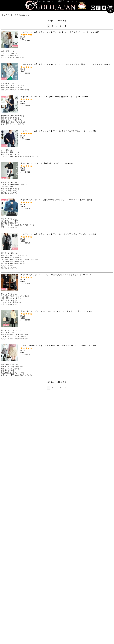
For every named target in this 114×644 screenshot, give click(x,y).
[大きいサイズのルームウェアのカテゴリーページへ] (95, 499)
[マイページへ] (104, 9)
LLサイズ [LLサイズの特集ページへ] (9, 410)
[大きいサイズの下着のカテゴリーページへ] (95, 520)
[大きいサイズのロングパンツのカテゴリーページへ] (95, 449)
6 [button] (61, 27)
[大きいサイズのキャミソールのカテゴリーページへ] (19, 456)
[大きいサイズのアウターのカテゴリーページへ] (57, 471)
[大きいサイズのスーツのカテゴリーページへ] (95, 479)
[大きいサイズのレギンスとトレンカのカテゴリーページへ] (95, 456)
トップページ (7, 16)
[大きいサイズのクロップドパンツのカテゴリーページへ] (95, 442)
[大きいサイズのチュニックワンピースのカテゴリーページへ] (57, 449)
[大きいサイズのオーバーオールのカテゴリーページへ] (57, 463)
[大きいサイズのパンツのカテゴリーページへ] (95, 427)
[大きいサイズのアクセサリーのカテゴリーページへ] (95, 527)
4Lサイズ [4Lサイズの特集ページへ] (47, 410)
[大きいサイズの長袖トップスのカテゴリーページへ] (19, 442)
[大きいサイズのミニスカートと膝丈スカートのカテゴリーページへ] (19, 479)
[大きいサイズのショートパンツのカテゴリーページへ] (95, 435)
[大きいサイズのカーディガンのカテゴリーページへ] (57, 479)
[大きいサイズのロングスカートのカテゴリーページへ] (19, 486)
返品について (62, 622)
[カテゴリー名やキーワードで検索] (83, 550)
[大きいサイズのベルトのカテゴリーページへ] (95, 513)
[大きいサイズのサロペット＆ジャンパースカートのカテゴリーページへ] (57, 456)
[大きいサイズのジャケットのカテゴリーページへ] (57, 486)
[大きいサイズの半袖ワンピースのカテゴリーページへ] (57, 442)
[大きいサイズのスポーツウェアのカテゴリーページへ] (95, 486)
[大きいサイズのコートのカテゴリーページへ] (57, 499)
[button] (65, 27)
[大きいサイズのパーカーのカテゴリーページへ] (57, 493)
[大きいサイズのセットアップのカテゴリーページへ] (95, 493)
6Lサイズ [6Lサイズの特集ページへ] (85, 410)
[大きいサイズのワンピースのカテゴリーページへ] (57, 427)
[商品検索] (108, 550)
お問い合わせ (73, 622)
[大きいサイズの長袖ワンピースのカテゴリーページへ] (57, 435)
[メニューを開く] (110, 9)
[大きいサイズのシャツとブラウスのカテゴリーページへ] (19, 449)
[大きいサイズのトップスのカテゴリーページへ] (19, 427)
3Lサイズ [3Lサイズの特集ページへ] (28, 410)
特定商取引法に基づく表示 (45, 622)
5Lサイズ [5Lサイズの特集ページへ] (67, 410)
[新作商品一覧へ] (93, 9)
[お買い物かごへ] (98, 9)
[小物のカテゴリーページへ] (95, 506)
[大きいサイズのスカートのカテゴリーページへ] (19, 471)
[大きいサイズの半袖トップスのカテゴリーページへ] (19, 435)
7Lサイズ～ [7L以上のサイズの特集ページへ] (105, 410)
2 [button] (52, 27)
